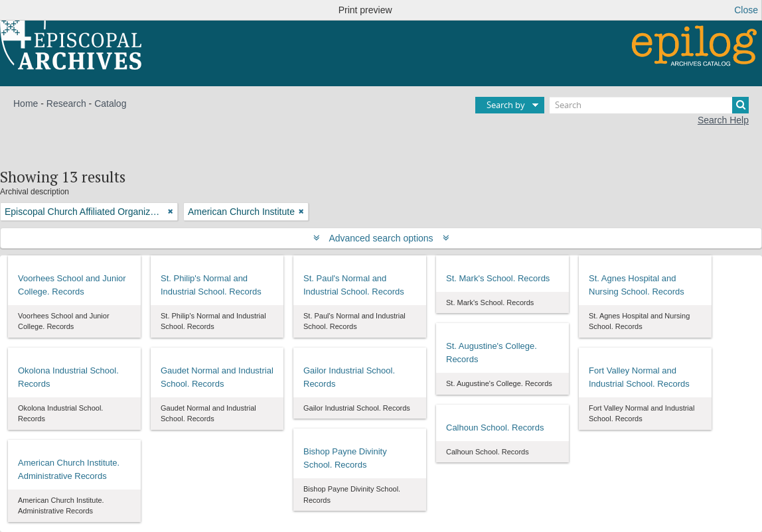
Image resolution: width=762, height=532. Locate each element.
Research (66, 103)
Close (746, 10)
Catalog (110, 103)
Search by (506, 105)
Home (26, 103)
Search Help (723, 120)
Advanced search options (381, 238)
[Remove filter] (171, 212)
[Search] (649, 105)
